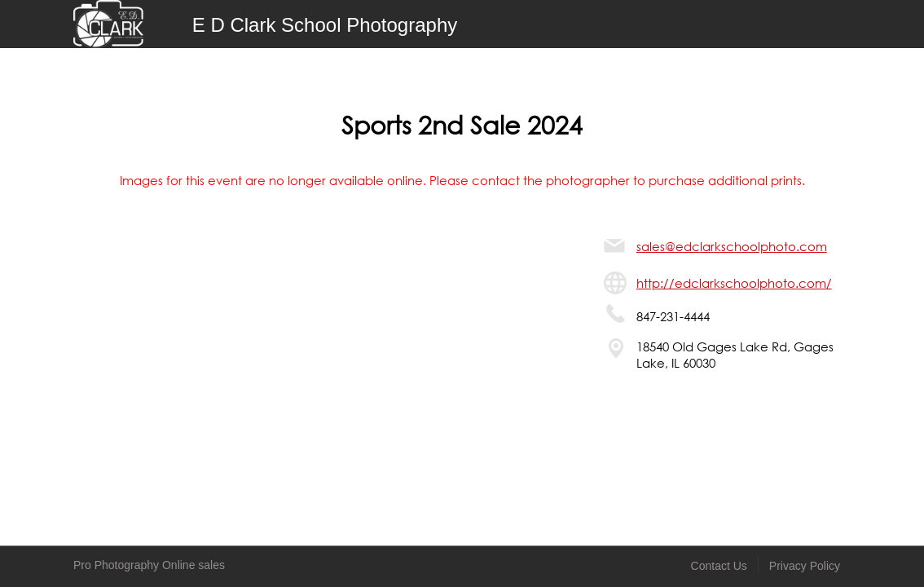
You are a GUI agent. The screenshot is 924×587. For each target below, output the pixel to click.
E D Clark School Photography (325, 25)
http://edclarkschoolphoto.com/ (734, 283)
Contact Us (719, 566)
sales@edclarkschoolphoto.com (732, 246)
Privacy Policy (805, 566)
